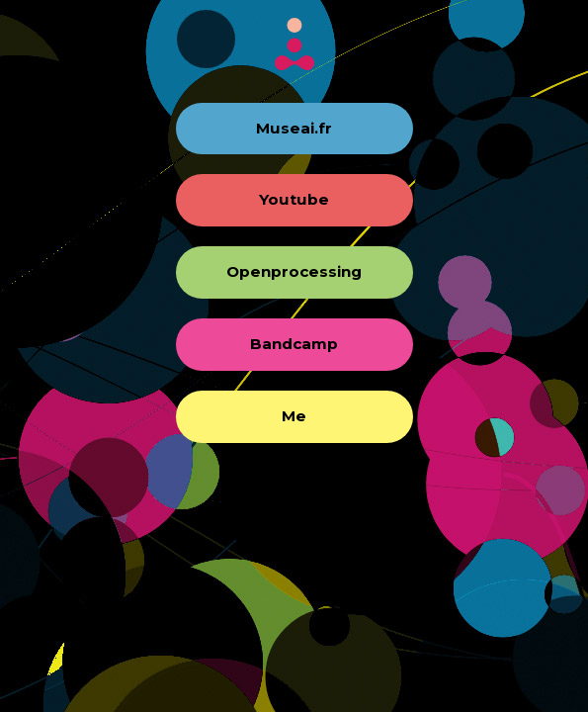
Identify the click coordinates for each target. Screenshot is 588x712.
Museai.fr (294, 128)
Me (294, 416)
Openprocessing (294, 271)
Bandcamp (294, 344)
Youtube (294, 199)
